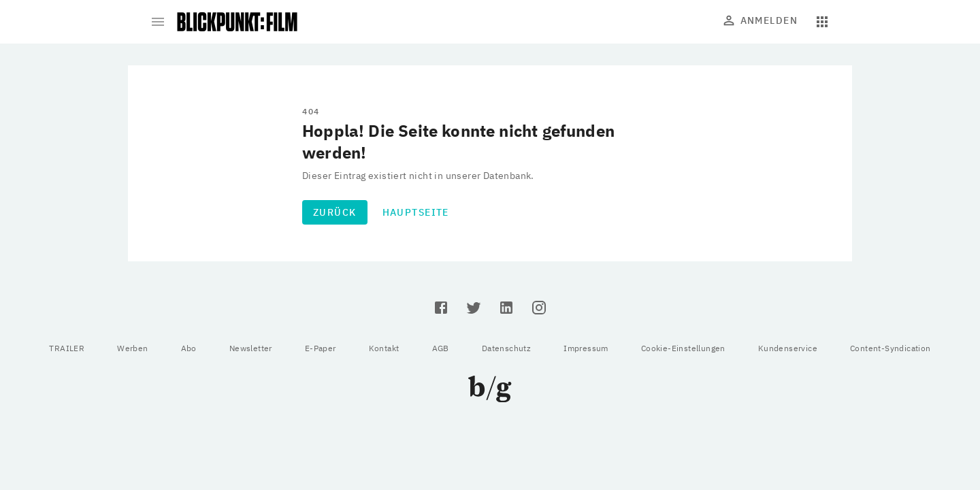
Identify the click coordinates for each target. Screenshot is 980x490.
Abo (189, 348)
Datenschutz (506, 348)
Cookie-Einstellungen (683, 348)
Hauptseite (416, 212)
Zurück (335, 212)
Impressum (586, 348)
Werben (132, 348)
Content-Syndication (891, 348)
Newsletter (251, 348)
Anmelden (761, 20)
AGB (441, 348)
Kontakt (384, 348)
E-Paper (321, 348)
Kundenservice (788, 348)
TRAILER (67, 348)
